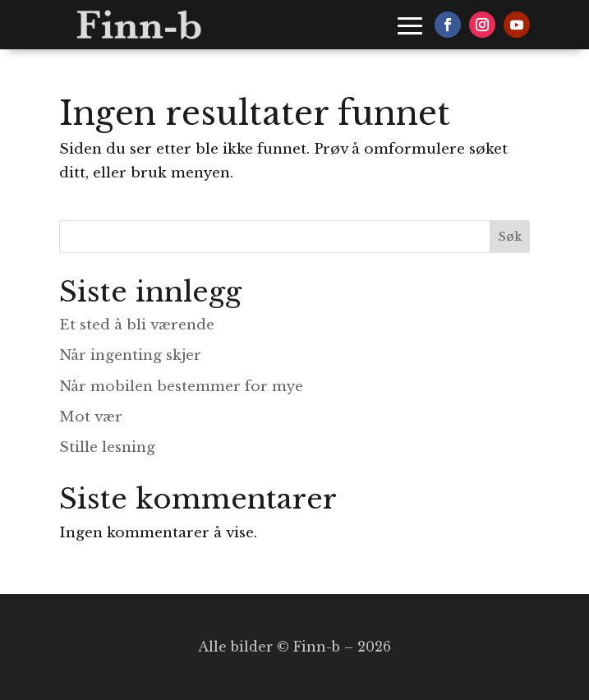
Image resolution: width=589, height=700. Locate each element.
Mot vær (91, 417)
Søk (510, 237)
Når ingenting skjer (130, 355)
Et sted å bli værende (137, 325)
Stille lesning (107, 447)
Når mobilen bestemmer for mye (181, 387)
